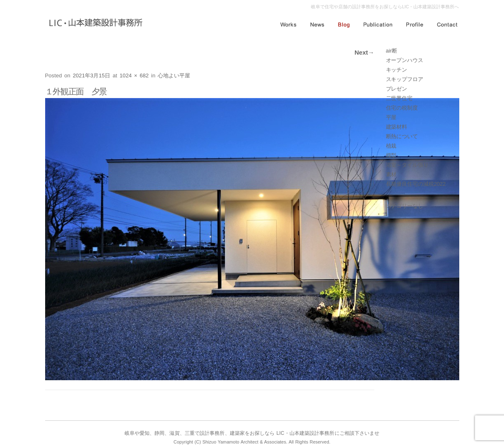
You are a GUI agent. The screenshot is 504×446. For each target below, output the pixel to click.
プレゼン (397, 89)
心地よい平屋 (174, 76)
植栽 (391, 146)
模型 (391, 155)
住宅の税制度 (402, 108)
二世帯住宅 (399, 98)
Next (364, 52)
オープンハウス (405, 60)
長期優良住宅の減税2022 (416, 184)
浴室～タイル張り (407, 165)
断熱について (402, 136)
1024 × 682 (134, 76)
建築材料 (397, 127)
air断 (392, 51)
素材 (391, 174)
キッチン (397, 70)
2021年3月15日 (92, 76)
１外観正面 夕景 (76, 91)
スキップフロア (405, 79)
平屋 (391, 117)
